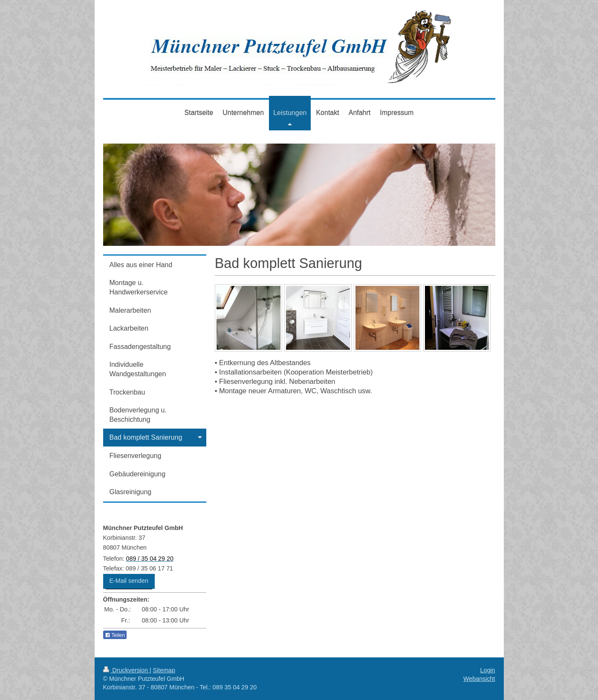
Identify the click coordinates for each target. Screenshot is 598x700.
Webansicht (479, 679)
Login (488, 670)
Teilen (115, 635)
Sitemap (164, 670)
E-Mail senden (129, 581)
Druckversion (126, 670)
